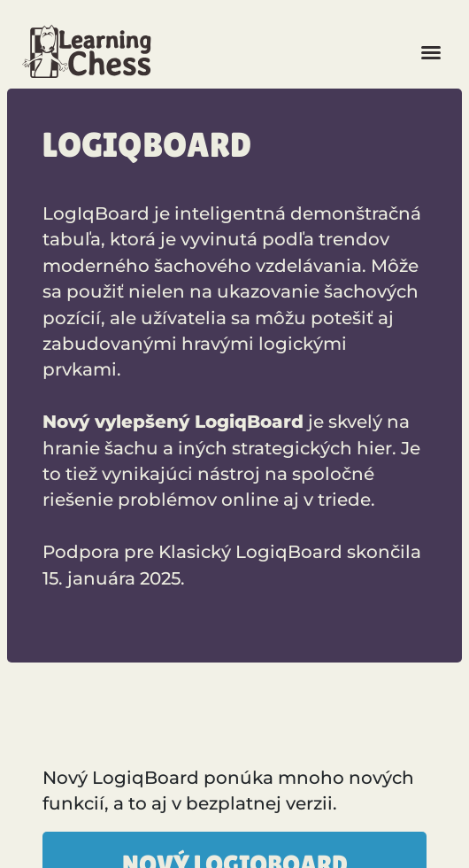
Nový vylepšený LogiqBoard (173, 422)
